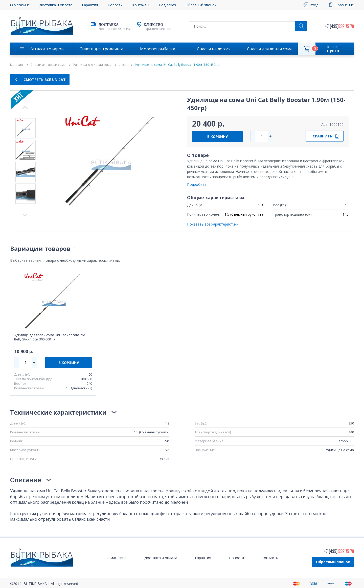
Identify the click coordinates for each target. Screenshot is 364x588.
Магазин (17, 65)
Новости (115, 5)
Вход (314, 5)
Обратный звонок (201, 5)
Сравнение (345, 5)
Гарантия (90, 5)
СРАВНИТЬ (322, 136)
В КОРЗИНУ (218, 137)
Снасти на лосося (214, 49)
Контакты (141, 5)
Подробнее (197, 184)
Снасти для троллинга (101, 49)
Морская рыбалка (158, 49)
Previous (25, 215)
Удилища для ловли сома (92, 65)
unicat (123, 65)
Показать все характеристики (213, 224)
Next (25, 107)
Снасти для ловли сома (270, 49)
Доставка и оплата (56, 5)
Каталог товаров (47, 49)
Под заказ (167, 5)
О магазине (20, 5)
